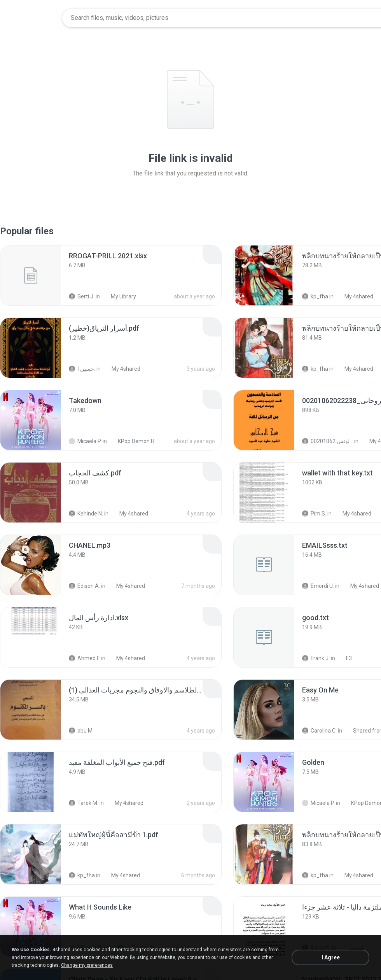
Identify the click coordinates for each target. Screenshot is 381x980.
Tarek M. (84, 803)
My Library (119, 296)
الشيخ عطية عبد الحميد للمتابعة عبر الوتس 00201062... (328, 441)
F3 (345, 658)
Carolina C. (319, 731)
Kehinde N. (86, 514)
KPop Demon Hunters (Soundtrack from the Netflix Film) (135, 441)
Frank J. (316, 658)
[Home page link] (31, 18)
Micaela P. (85, 441)
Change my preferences (87, 965)
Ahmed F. (84, 658)
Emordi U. (318, 586)
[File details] (31, 275)
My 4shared (355, 296)
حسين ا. (82, 369)
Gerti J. (82, 296)
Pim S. (314, 514)
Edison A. (84, 586)
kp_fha (315, 296)
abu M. (81, 731)
